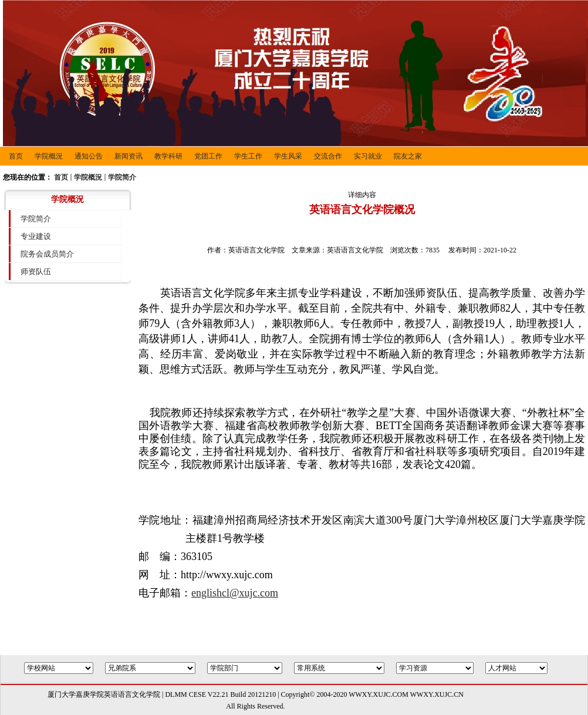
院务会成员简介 (47, 254)
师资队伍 (36, 272)
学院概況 (88, 177)
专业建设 (36, 236)
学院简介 (122, 177)
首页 (61, 177)
